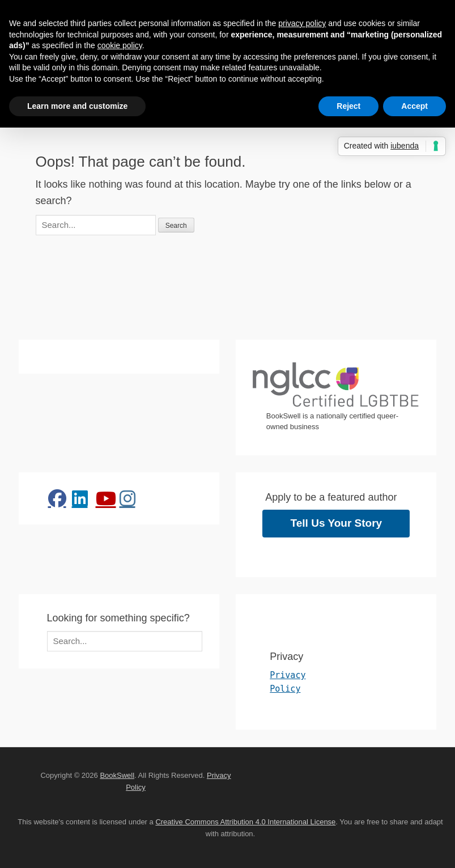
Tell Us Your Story (337, 523)
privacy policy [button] (302, 23)
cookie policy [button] (120, 45)
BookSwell (117, 775)
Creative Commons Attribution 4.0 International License (245, 822)
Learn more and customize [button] (77, 106)
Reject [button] (348, 106)
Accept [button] (414, 106)
